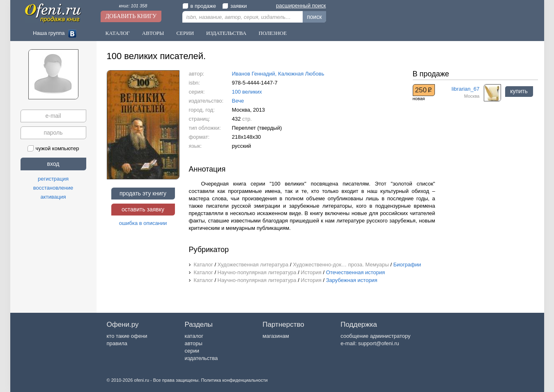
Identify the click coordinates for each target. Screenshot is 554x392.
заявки (234, 6)
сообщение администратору (375, 336)
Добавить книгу (131, 16)
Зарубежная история (352, 280)
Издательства (226, 33)
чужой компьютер (53, 148)
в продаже (199, 6)
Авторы (153, 33)
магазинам (276, 336)
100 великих (247, 92)
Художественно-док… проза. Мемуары (341, 265)
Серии (185, 33)
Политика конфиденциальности (234, 380)
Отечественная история (356, 272)
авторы (193, 343)
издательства (201, 358)
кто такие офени (127, 336)
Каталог (118, 33)
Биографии (407, 265)
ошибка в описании (143, 223)
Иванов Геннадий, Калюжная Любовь (278, 74)
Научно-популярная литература (257, 272)
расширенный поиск (301, 6)
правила (117, 343)
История (311, 272)
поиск (314, 17)
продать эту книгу (143, 193)
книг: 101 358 (133, 6)
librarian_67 (466, 89)
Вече (238, 101)
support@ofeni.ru (379, 343)
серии (192, 351)
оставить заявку (143, 209)
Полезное (273, 33)
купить (519, 91)
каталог (194, 336)
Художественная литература (253, 265)
